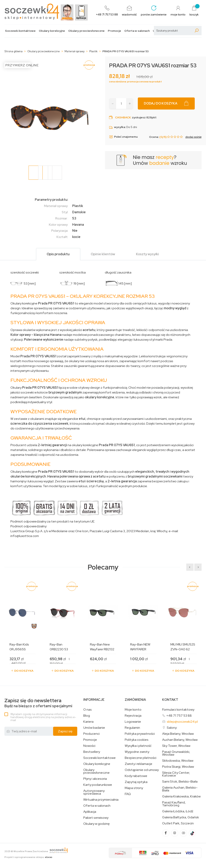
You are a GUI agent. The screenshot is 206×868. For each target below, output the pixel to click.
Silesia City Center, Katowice (176, 774)
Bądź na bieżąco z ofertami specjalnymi (38, 703)
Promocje (114, 31)
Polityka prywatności (140, 734)
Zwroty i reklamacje (139, 764)
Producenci (91, 734)
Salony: (172, 728)
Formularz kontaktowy (178, 710)
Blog (87, 716)
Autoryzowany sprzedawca (94, 792)
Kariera (88, 722)
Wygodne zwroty (137, 752)
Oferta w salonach (137, 31)
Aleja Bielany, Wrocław (178, 734)
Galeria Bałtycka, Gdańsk (181, 817)
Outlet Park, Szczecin (178, 823)
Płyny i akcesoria (95, 779)
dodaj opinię (193, 137)
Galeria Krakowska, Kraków (181, 796)
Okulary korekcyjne (52, 31)
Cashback (123, 117)
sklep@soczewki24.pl (182, 722)
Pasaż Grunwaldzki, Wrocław (176, 753)
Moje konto (133, 710)
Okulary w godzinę (96, 824)
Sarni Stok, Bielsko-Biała (180, 782)
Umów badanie (94, 728)
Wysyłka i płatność (138, 746)
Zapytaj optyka (136, 782)
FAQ (128, 794)
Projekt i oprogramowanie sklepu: (28, 857)
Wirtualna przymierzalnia (101, 800)
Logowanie (133, 722)
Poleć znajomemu (123, 137)
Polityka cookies (137, 740)
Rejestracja (133, 716)
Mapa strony (134, 788)
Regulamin (132, 728)
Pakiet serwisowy (96, 818)
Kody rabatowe (136, 776)
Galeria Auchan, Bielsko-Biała (180, 789)
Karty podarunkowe (98, 785)
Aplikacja (90, 812)
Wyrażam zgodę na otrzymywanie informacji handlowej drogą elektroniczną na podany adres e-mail (43, 717)
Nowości (89, 746)
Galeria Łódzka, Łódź (178, 811)
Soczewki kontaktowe (20, 31)
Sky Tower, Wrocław (176, 746)
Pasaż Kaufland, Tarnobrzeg (174, 804)
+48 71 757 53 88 (179, 716)
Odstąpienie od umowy (142, 770)
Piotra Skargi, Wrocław (178, 767)
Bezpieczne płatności (141, 758)
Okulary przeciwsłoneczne (86, 31)
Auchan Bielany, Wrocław (180, 740)
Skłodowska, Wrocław (178, 761)
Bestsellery (92, 752)
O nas (88, 710)
